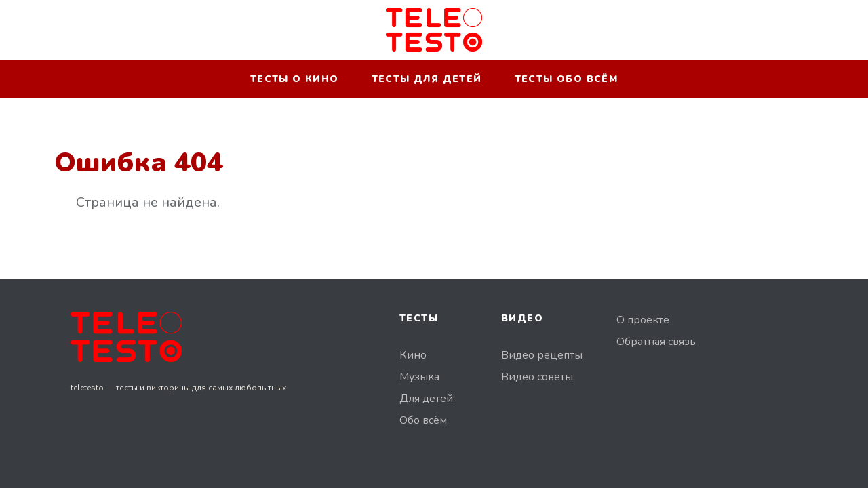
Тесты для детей (427, 79)
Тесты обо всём (567, 79)
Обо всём (423, 420)
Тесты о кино (295, 79)
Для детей (426, 399)
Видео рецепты (542, 355)
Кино (413, 355)
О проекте (643, 320)
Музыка (419, 377)
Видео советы (537, 377)
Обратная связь (656, 342)
